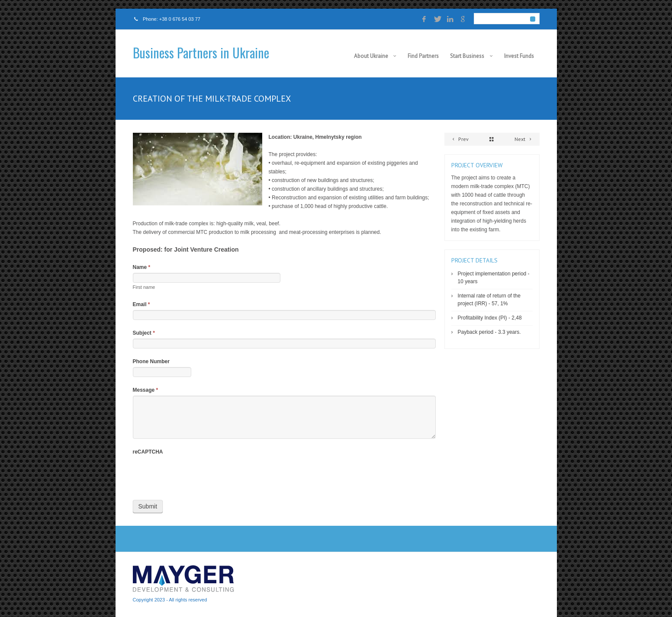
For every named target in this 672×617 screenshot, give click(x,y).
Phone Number (151, 361)
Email (141, 304)
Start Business (467, 56)
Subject (144, 333)
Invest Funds (519, 56)
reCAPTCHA (148, 452)
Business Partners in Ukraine (201, 53)
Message (146, 390)
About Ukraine (371, 56)
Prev (460, 139)
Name (142, 267)
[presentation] (199, 474)
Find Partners (423, 56)
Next (524, 139)
